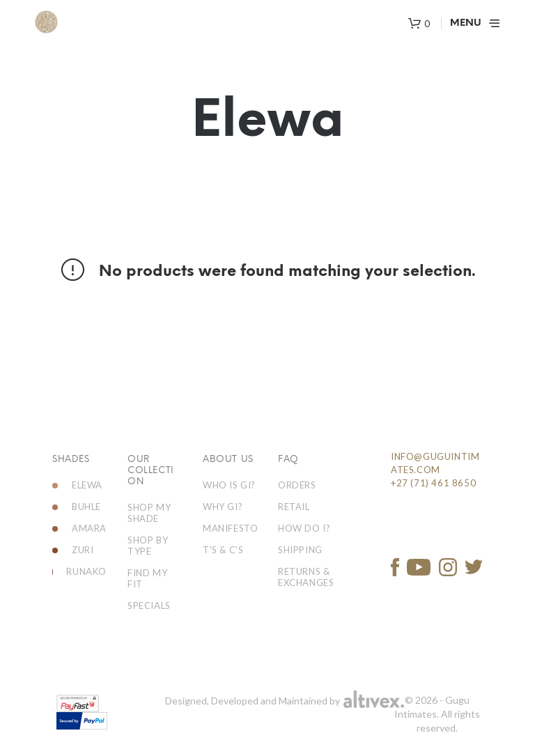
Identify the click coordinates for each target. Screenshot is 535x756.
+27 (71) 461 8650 (433, 483)
